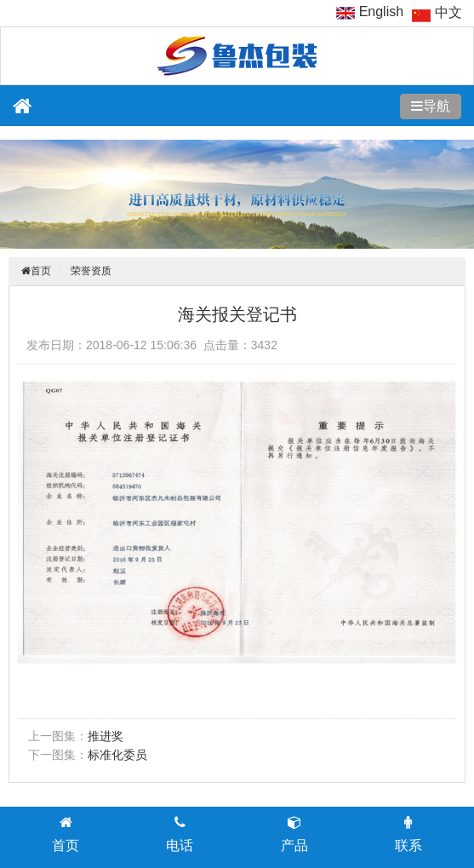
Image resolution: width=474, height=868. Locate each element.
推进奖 (106, 736)
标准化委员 (117, 755)
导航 (437, 106)
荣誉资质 (91, 271)
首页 (41, 271)
